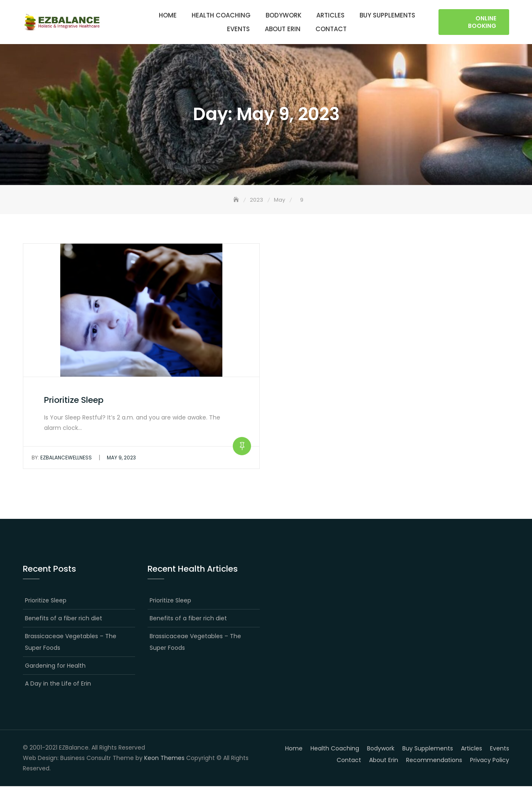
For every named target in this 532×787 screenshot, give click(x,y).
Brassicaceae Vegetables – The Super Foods (71, 642)
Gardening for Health (55, 666)
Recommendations (434, 760)
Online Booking (482, 22)
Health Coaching (221, 15)
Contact (331, 29)
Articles (330, 15)
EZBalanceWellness (62, 458)
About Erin (283, 29)
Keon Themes (164, 758)
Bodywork (283, 15)
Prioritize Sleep (74, 400)
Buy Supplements (387, 15)
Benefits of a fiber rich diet (64, 619)
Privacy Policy (490, 760)
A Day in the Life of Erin (58, 684)
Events (238, 29)
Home (168, 15)
